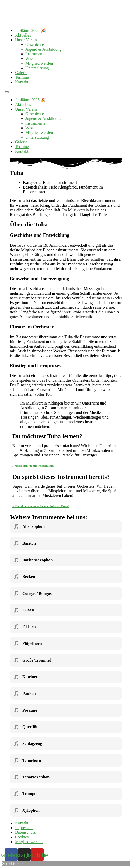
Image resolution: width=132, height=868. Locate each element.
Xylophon (27, 810)
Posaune (25, 710)
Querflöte (26, 727)
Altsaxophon (29, 527)
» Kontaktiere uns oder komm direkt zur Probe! (41, 506)
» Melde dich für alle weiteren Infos (33, 466)
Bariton (25, 543)
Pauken (25, 694)
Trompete (26, 794)
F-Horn (25, 627)
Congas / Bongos (33, 593)
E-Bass (24, 610)
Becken (24, 577)
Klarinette (27, 677)
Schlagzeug (28, 744)
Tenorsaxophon (32, 777)
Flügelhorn (28, 643)
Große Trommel (32, 660)
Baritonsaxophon (33, 560)
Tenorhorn (27, 760)
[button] (7, 92)
